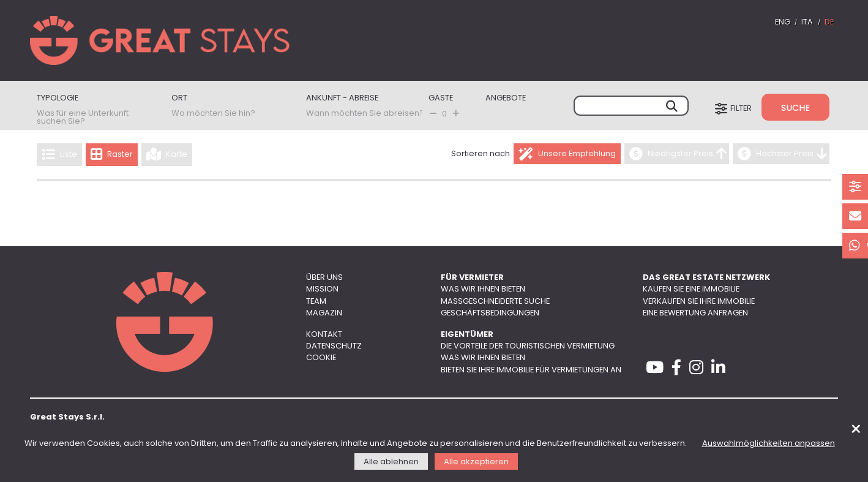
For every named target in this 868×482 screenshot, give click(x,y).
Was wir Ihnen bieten (483, 289)
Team (316, 302)
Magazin (324, 313)
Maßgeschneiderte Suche (495, 302)
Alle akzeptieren (476, 462)
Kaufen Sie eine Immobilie (691, 289)
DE (829, 22)
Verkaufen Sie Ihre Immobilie (699, 302)
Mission (322, 289)
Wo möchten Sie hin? (213, 114)
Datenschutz (334, 346)
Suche (795, 108)
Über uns (324, 278)
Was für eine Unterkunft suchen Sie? (83, 118)
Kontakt (324, 335)
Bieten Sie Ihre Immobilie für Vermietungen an (531, 370)
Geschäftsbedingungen (490, 313)
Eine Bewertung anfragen (695, 313)
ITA (807, 22)
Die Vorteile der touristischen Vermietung (528, 346)
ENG (783, 22)
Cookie (321, 358)
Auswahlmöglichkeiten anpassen (769, 444)
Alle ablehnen (391, 462)
